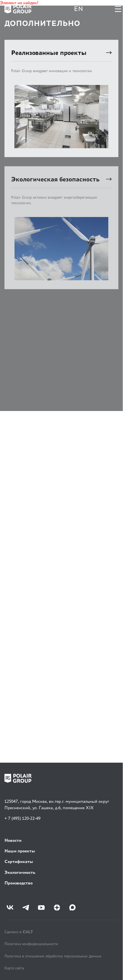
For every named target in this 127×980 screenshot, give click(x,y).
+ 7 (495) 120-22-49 (22, 818)
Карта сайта (14, 968)
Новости (13, 840)
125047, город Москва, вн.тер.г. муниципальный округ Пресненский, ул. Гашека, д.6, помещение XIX (57, 804)
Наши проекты (20, 851)
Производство (19, 883)
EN (78, 9)
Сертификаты (19, 861)
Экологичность (20, 872)
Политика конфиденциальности (31, 944)
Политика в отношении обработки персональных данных (53, 956)
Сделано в (19, 932)
